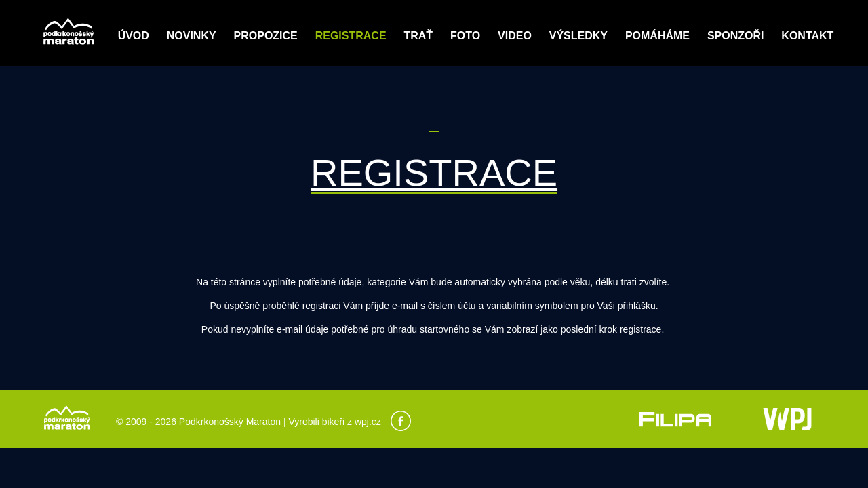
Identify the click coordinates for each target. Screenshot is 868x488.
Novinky (192, 36)
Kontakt (807, 36)
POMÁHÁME (657, 36)
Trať (418, 36)
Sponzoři (736, 36)
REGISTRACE (434, 172)
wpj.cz (368, 422)
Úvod (134, 36)
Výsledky (578, 36)
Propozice (266, 36)
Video (515, 36)
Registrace (351, 36)
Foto (465, 36)
